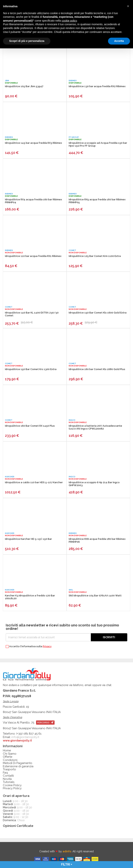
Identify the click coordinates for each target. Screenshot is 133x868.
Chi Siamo (10, 754)
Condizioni (10, 760)
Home (7, 751)
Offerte (8, 757)
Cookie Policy (12, 785)
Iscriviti (109, 637)
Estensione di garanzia (18, 766)
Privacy (47, 646)
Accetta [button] (119, 41)
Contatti (8, 776)
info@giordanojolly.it (25, 737)
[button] (128, 6)
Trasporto (9, 769)
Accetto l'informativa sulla (29, 647)
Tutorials (9, 782)
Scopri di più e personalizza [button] (27, 41)
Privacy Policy (12, 788)
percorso (45, 723)
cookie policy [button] (69, 21)
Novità (7, 779)
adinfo (67, 851)
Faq (5, 773)
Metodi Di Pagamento (18, 763)
